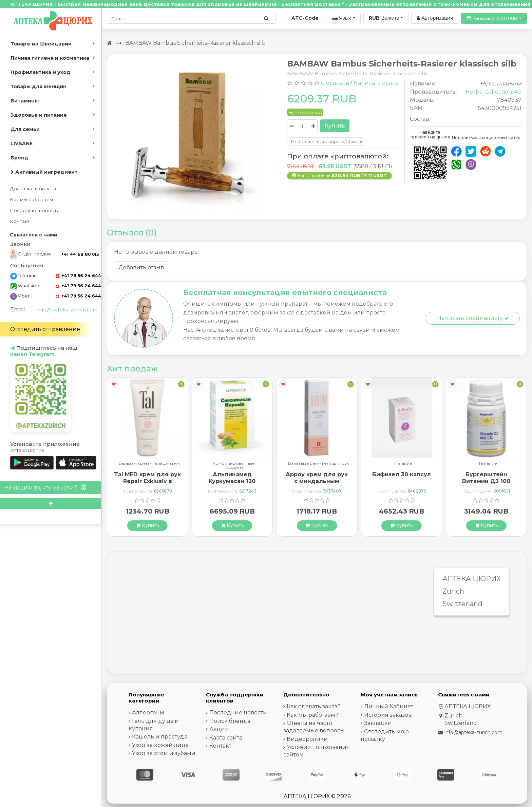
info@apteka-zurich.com (67, 310)
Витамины (25, 101)
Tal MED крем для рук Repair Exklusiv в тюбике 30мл (147, 481)
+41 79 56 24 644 (78, 276)
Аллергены (148, 713)
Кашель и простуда (160, 737)
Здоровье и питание (39, 115)
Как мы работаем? (312, 715)
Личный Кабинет (389, 706)
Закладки (378, 723)
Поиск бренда (230, 721)
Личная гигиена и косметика (50, 58)
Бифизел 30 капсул (402, 474)
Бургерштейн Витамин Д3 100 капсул (486, 481)
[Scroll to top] (51, 504)
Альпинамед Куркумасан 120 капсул (232, 481)
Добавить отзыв (141, 267)
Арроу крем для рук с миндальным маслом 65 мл (317, 481)
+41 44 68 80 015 (80, 254)
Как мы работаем (32, 200)
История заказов (388, 715)
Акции (219, 729)
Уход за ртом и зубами (164, 753)
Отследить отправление (45, 329)
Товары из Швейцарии (41, 44)
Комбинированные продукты (234, 465)
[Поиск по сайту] (266, 18)
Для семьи (25, 129)
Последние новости (35, 210)
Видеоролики (307, 739)
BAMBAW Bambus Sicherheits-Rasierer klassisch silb (195, 43)
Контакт (20, 221)
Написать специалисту (473, 318)
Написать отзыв (376, 83)
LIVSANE (22, 143)
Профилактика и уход (41, 72)
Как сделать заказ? (313, 706)
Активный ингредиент (44, 172)
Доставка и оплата (33, 189)
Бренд (20, 158)
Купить (335, 126)
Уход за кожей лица (160, 745)
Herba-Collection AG (493, 92)
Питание (403, 464)
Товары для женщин (39, 87)
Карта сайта (226, 738)
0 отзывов (335, 83)
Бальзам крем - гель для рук (149, 464)
